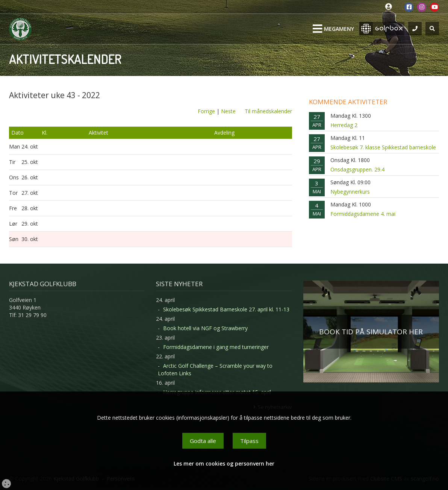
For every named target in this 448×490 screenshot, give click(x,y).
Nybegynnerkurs (350, 192)
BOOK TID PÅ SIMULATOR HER (371, 332)
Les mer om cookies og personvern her (224, 463)
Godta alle (203, 441)
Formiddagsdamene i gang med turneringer (216, 347)
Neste (228, 111)
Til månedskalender (268, 111)
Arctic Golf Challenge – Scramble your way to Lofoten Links (215, 369)
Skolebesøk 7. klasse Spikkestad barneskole (383, 147)
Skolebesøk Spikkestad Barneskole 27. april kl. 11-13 (226, 309)
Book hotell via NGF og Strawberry (205, 328)
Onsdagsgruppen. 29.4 (357, 169)
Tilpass (249, 441)
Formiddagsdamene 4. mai (363, 214)
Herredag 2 (344, 125)
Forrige (206, 111)
